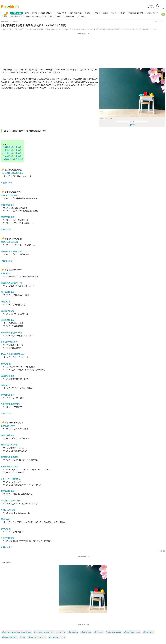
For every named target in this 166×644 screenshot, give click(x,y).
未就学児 (99, 632)
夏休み (82, 16)
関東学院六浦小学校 (10, 445)
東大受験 (35, 13)
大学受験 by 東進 (17, 13)
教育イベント (149, 632)
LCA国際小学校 (8, 426)
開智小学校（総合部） (10, 195)
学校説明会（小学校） (133, 632)
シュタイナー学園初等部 (11, 479)
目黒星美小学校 (8, 395)
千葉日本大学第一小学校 (11, 251)
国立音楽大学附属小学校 (11, 283)
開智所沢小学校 (8, 205)
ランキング (59, 16)
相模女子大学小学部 (10, 467)
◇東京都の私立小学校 (12, 156)
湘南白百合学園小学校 (11, 501)
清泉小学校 (6, 519)
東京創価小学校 (8, 320)
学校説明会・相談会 (114, 632)
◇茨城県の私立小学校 (12, 147)
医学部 (27, 13)
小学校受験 (105, 13)
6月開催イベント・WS (152, 13)
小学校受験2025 (10, 637)
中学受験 (96, 13)
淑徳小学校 (6, 302)
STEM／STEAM (48, 16)
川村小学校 (6, 273)
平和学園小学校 (8, 538)
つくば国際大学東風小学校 (12, 173)
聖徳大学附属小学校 (10, 242)
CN (153, 8)
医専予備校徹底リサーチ (47, 13)
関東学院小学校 (8, 435)
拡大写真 (133, 125)
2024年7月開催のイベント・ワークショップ (50, 632)
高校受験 (88, 13)
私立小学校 (87, 632)
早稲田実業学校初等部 (11, 404)
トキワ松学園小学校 (9, 342)
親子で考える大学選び (76, 13)
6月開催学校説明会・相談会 (136, 13)
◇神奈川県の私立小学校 (13, 159)
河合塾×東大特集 (62, 13)
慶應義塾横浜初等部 (10, 457)
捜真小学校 (6, 529)
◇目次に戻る (7, 183)
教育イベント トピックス (38, 637)
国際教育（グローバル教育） (33, 16)
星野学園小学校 (8, 217)
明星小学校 (6, 385)
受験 (23, 637)
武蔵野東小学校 (8, 376)
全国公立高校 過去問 (17, 16)
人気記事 (123, 13)
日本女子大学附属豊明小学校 (13, 354)
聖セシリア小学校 (8, 510)
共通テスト (114, 13)
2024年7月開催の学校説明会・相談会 (17, 632)
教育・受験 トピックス (58, 637)
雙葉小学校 (6, 364)
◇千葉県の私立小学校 (12, 153)
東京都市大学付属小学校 (11, 333)
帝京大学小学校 (8, 311)
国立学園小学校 (8, 292)
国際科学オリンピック (71, 16)
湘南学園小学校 (8, 491)
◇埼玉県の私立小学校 (12, 150)
